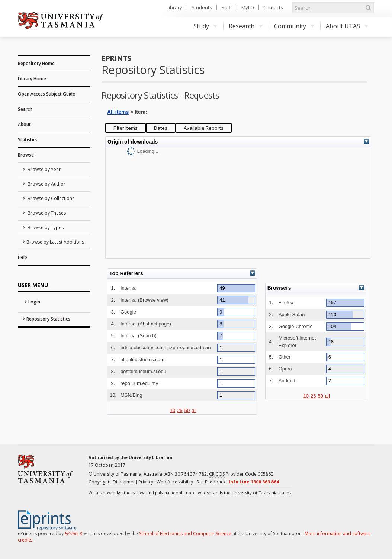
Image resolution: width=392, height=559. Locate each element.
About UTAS (347, 26)
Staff (227, 7)
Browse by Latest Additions (55, 242)
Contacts (273, 7)
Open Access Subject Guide (46, 94)
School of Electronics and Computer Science (185, 534)
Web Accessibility (175, 482)
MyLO (248, 7)
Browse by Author (46, 184)
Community (294, 26)
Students (202, 7)
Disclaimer (124, 482)
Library (174, 7)
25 (180, 410)
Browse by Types (45, 227)
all (194, 410)
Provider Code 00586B (241, 474)
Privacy (146, 482)
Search (25, 109)
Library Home (32, 79)
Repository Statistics (48, 319)
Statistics (28, 140)
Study (205, 26)
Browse (26, 155)
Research (246, 26)
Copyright (99, 482)
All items (118, 112)
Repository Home (36, 63)
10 (173, 410)
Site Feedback (211, 482)
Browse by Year (44, 169)
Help (23, 257)
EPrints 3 (73, 534)
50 (187, 410)
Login (34, 302)
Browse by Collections (50, 198)
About (24, 124)
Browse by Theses (46, 213)
